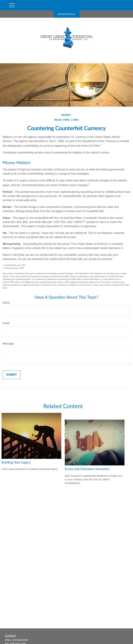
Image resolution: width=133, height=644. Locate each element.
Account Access (67, 14)
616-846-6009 (20, 640)
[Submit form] (12, 375)
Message (8, 344)
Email (6, 323)
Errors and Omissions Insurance (87, 469)
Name (6, 303)
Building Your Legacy (16, 462)
